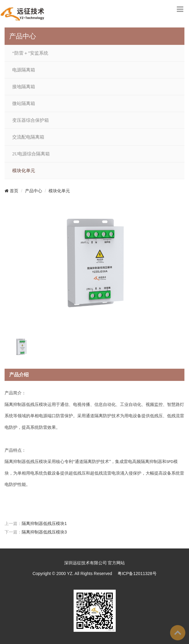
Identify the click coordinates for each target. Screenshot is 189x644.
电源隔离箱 (24, 70)
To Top (178, 633)
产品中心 (34, 191)
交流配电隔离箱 (28, 137)
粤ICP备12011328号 (137, 573)
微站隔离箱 (24, 103)
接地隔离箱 (24, 87)
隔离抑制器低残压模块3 (44, 532)
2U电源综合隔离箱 (31, 154)
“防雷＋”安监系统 (30, 53)
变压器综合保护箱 (31, 120)
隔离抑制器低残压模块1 (44, 523)
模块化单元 (24, 171)
